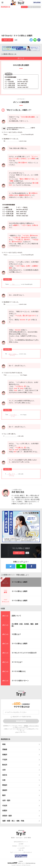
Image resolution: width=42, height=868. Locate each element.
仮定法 (5, 775)
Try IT (21, 3)
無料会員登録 (37, 3)
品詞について (16, 616)
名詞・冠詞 (6, 800)
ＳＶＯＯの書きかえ (19, 671)
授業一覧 (21, 850)
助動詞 (5, 755)
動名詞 (5, 765)
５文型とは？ (16, 634)
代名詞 (5, 806)
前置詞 (5, 811)
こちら (17, 732)
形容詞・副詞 (7, 816)
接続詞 (5, 790)
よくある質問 (21, 848)
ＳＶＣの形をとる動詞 (19, 582)
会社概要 (21, 844)
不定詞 (5, 760)
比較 (4, 780)
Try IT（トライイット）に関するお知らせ (21, 852)
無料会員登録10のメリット (21, 842)
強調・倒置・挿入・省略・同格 (13, 821)
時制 (4, 744)
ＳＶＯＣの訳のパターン (20, 681)
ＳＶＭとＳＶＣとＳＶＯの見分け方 (24, 653)
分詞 (4, 770)
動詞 (4, 795)
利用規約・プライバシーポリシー (21, 846)
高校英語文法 (5, 739)
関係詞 (5, 785)
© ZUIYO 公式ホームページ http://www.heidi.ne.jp (21, 862)
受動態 (5, 749)
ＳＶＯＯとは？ (17, 662)
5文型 (3, 609)
